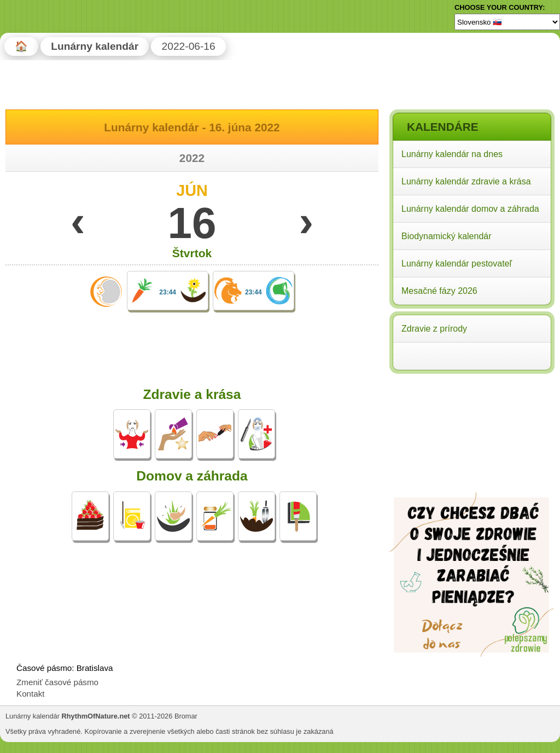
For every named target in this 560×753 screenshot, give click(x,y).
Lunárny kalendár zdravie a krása (466, 181)
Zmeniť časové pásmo (57, 682)
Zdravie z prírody (434, 329)
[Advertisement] (471, 448)
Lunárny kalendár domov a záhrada (470, 209)
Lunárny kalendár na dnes (452, 154)
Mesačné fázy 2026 (439, 291)
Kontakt (31, 694)
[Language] (507, 22)
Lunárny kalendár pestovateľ (457, 263)
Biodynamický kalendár (447, 236)
